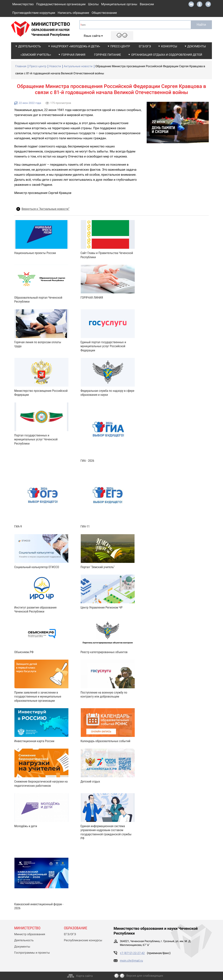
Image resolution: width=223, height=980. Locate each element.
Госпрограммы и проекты (32, 953)
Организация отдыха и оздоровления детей (167, 55)
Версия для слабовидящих (145, 976)
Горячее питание (108, 55)
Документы (197, 46)
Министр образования (30, 934)
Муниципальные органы (119, 4)
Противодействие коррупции (34, 13)
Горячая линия (73, 55)
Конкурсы (169, 46)
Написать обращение (73, 13)
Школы (93, 4)
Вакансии (147, 4)
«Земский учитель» (36, 55)
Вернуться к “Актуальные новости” (45, 209)
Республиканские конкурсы (83, 940)
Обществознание (104, 13)
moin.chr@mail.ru (131, 961)
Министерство (23, 4)
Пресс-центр (120, 46)
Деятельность (29, 46)
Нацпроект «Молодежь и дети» (76, 46)
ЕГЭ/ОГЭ (145, 46)
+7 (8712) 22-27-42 (132, 953)
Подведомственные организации (61, 4)
